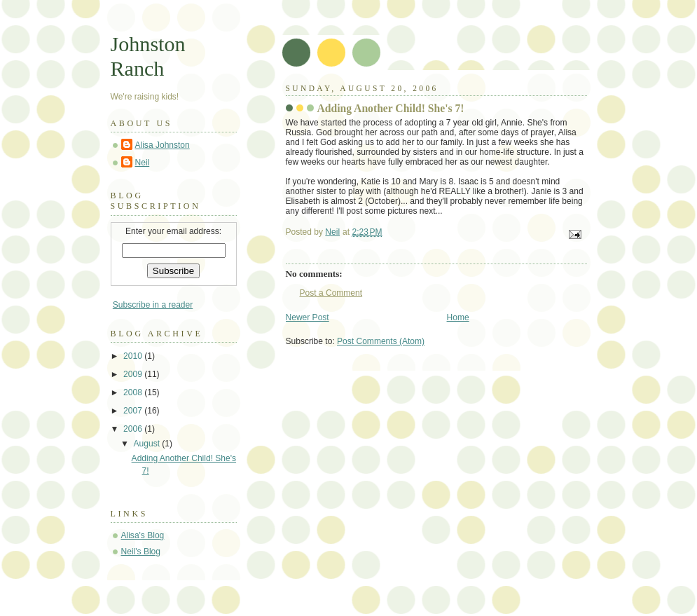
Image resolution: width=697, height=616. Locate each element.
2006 (134, 429)
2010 (134, 356)
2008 (134, 392)
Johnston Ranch (148, 56)
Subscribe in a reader (153, 305)
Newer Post (308, 317)
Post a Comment (331, 293)
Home (458, 317)
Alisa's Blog (143, 535)
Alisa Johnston (163, 145)
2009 (134, 374)
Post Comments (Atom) (381, 341)
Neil (143, 163)
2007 (134, 411)
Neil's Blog (141, 552)
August (148, 444)
